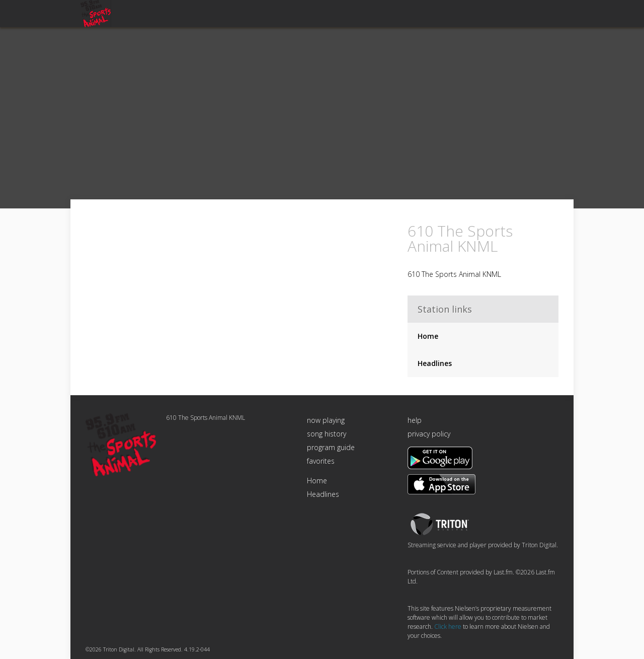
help (415, 420)
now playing (326, 420)
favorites (321, 461)
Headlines (435, 363)
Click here (448, 627)
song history (327, 434)
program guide (331, 447)
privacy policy (429, 434)
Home (428, 336)
